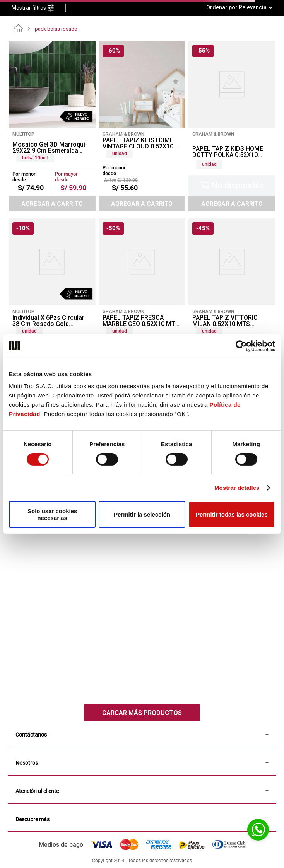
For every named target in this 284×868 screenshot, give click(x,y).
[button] (39, 8)
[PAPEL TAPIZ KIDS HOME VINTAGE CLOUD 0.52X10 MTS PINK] (142, 126)
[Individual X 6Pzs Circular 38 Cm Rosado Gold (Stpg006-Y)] (52, 295)
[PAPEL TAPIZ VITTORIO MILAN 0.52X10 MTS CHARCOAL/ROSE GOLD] (232, 295)
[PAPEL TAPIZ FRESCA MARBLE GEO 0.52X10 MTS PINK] (142, 295)
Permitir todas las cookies (232, 514)
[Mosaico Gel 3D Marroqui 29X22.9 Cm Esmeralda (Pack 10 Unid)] (52, 126)
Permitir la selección (142, 514)
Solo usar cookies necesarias (52, 514)
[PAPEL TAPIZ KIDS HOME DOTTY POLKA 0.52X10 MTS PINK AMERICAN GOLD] (232, 126)
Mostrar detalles (237, 488)
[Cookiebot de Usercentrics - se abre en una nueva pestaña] (241, 346)
